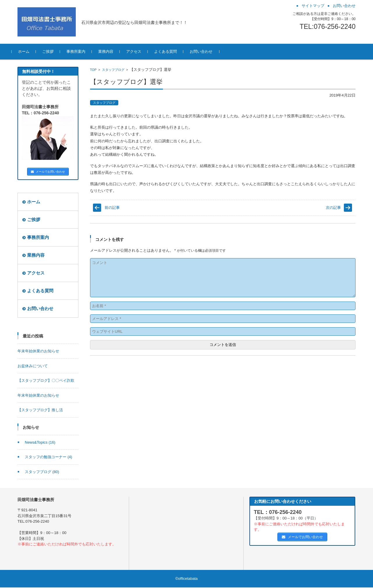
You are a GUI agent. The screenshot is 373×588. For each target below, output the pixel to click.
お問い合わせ (207, 51)
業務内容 (112, 51)
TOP (93, 70)
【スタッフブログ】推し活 (40, 411)
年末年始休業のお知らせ (38, 352)
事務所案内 (82, 51)
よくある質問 (171, 51)
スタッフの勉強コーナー (49, 457)
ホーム (30, 51)
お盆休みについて (33, 366)
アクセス (140, 51)
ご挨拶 (54, 51)
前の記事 (112, 208)
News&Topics (40, 443)
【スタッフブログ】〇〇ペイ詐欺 (46, 381)
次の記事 (333, 208)
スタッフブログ (113, 70)
